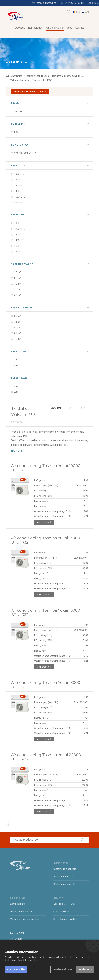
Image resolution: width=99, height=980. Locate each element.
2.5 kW (17, 272)
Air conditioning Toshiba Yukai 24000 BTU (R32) (46, 757)
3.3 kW (17, 278)
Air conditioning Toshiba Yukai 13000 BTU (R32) (46, 540)
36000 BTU (20, 197)
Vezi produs (43, 522)
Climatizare (16, 939)
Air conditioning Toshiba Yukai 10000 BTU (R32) (46, 468)
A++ (16, 365)
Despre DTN (17, 933)
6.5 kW (17, 295)
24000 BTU (20, 191)
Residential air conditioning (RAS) (69, 76)
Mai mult (17, 451)
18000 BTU (20, 185)
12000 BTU (20, 180)
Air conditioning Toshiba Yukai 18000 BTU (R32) (46, 685)
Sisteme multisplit (63, 877)
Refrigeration (35, 28)
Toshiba (18, 111)
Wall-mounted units (19, 80)
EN (85, 12)
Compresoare (18, 904)
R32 (16, 132)
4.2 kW (17, 284)
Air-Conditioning (55, 28)
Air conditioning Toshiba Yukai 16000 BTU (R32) (46, 612)
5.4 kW (17, 333)
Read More (84, 969)
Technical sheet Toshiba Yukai (29, 91)
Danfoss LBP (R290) (65, 904)
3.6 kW (17, 322)
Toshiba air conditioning (37, 76)
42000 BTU (20, 202)
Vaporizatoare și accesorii (24, 919)
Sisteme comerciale (64, 884)
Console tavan (61, 912)
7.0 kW (17, 339)
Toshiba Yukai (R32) (42, 80)
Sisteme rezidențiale (65, 869)
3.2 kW (17, 316)
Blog (70, 28)
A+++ (17, 392)
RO (77, 12)
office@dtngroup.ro (47, 3)
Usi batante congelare (65, 919)
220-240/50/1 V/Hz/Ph (26, 153)
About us (20, 28)
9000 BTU (19, 174)
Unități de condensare (22, 912)
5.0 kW (17, 289)
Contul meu (93, 3)
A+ (16, 360)
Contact (80, 28)
